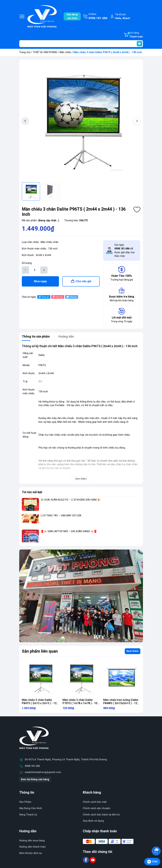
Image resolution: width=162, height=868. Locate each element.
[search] (139, 44)
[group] (81, 121)
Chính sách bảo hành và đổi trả (101, 815)
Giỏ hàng (135, 35)
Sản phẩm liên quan (40, 651)
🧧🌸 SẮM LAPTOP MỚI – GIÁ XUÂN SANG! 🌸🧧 (69, 531)
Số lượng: (27, 263)
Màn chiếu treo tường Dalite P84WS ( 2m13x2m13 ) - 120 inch (121, 703)
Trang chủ (25, 52)
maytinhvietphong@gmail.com (43, 772)
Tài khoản (123, 17)
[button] (137, 121)
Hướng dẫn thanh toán (32, 847)
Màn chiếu (65, 52)
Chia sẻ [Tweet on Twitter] (71, 297)
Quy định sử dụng (93, 821)
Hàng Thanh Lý (28, 815)
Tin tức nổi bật (32, 492)
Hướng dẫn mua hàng (32, 841)
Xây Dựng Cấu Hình (31, 808)
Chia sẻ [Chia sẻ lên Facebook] (43, 297)
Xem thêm (133, 651)
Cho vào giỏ (83, 281)
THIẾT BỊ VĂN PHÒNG (45, 52)
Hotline (98, 16)
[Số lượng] (35, 270)
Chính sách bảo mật (95, 802)
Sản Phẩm (25, 802)
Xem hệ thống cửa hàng (35, 779)
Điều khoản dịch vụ (30, 853)
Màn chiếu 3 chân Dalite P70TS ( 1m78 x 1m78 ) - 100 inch (81, 703)
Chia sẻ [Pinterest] (57, 297)
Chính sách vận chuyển (97, 808)
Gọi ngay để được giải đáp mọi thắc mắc (124, 250)
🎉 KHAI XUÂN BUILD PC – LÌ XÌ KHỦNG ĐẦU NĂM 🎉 (71, 500)
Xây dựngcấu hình (72, 16)
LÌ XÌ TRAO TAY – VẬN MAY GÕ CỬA (61, 516)
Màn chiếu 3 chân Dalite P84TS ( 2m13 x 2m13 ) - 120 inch (40, 703)
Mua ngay (40, 281)
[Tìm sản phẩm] (81, 44)
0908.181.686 (32, 766)
